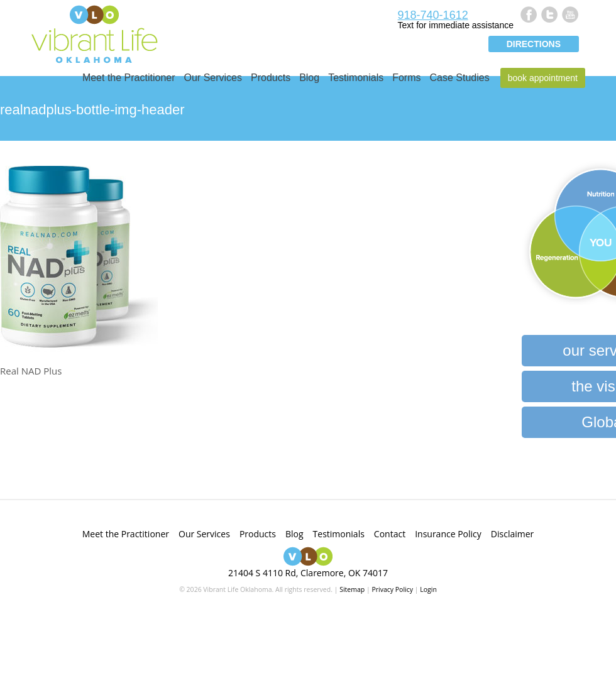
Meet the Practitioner (129, 78)
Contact (390, 534)
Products (271, 78)
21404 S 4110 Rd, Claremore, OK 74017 (308, 573)
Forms (406, 78)
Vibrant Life (94, 33)
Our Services (213, 78)
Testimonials (356, 78)
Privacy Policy (392, 589)
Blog (309, 78)
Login (428, 589)
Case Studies (460, 78)
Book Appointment (543, 78)
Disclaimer (512, 534)
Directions (534, 44)
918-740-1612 (433, 15)
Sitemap (352, 589)
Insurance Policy (448, 534)
